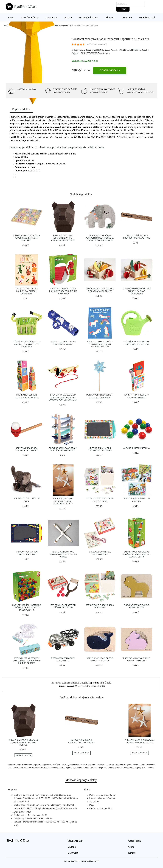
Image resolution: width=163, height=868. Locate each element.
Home (11, 17)
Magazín (72, 847)
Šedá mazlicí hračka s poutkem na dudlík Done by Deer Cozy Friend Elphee (100, 238)
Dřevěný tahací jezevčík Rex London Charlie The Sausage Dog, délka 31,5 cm (63, 397)
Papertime (137, 50)
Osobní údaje (135, 841)
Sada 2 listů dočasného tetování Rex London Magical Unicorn (100, 344)
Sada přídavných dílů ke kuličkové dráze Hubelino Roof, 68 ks (63, 291)
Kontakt (132, 853)
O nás (131, 847)
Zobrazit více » (104, 53)
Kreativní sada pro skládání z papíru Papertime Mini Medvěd (63, 238)
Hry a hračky (92, 686)
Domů (5, 26)
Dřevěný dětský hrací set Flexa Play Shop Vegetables (137, 291)
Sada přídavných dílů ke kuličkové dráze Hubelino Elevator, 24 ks (137, 554)
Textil (67, 17)
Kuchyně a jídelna (88, 17)
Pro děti (102, 686)
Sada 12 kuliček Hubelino (137, 448)
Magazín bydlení (147, 17)
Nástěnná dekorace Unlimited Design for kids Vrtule (63, 554)
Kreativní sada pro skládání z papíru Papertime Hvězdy (63, 501)
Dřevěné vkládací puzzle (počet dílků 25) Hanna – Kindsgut (26, 238)
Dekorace (50, 17)
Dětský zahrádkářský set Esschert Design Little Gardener (26, 344)
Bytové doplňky (29, 17)
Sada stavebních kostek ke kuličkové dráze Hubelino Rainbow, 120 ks (26, 607)
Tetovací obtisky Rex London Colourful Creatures (26, 291)
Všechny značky (75, 841)
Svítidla (126, 17)
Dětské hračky (80, 686)
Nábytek (110, 17)
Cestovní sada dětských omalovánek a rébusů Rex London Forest (26, 661)
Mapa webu (73, 853)
